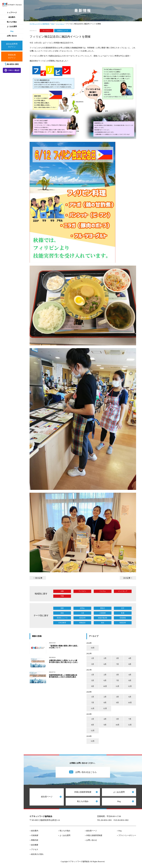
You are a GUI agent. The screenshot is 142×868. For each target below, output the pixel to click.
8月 (130, 664)
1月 (93, 658)
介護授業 (103, 613)
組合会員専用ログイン (12, 45)
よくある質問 (119, 792)
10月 (93, 648)
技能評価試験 (103, 618)
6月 (105, 664)
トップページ (12, 13)
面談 (103, 623)
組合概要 (35, 845)
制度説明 (123, 623)
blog (119, 801)
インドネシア (123, 591)
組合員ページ (47, 797)
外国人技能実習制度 (83, 792)
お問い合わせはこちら (86, 772)
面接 (62, 613)
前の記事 (39, 578)
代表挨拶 (35, 835)
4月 (130, 658)
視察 (62, 608)
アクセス (35, 849)
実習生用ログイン (12, 56)
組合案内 (35, 831)
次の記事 (127, 578)
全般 (62, 591)
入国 (82, 613)
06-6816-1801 (13, 64)
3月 (117, 658)
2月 (105, 658)
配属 (123, 613)
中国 (62, 596)
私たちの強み (83, 801)
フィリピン (47, 31)
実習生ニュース (63, 31)
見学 (123, 608)
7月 (117, 664)
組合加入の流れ (37, 854)
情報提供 (82, 623)
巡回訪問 (82, 618)
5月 (93, 664)
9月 (93, 686)
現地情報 (123, 618)
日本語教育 (62, 623)
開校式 (103, 608)
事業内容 (35, 840)
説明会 (82, 608)
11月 (117, 686)
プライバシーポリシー (127, 835)
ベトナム (103, 591)
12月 (130, 686)
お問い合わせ (92, 840)
